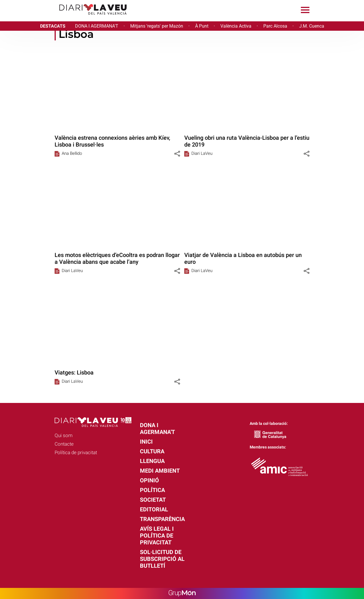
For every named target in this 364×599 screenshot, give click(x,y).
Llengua (152, 461)
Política (152, 490)
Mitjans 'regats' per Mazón (157, 26)
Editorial (154, 509)
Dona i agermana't (157, 429)
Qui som (64, 435)
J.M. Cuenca (312, 26)
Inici (146, 442)
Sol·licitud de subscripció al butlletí (162, 559)
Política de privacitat (76, 452)
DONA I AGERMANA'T (97, 26)
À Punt (202, 26)
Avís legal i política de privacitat (157, 536)
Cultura (152, 451)
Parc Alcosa (275, 26)
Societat (153, 500)
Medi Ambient (160, 471)
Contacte (64, 444)
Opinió (149, 480)
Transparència (162, 519)
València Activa (236, 26)
